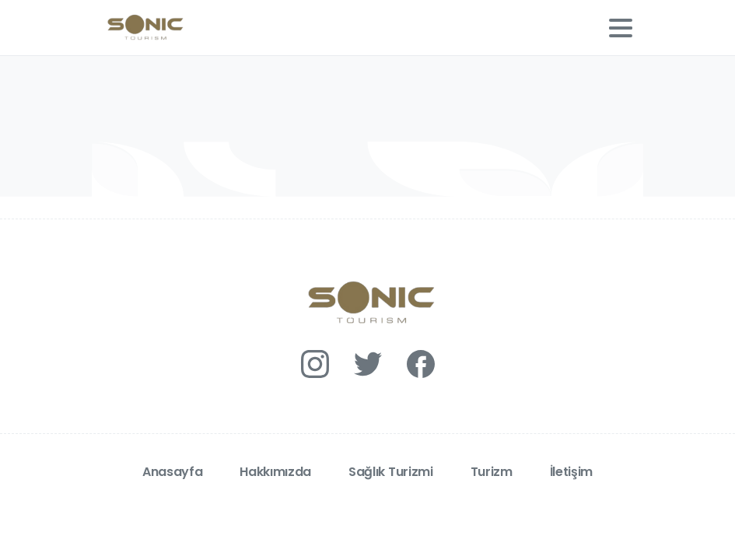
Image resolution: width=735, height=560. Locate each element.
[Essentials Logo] (368, 303)
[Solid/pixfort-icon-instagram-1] (315, 363)
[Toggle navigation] (621, 28)
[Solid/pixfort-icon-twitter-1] (368, 363)
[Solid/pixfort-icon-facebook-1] (421, 363)
